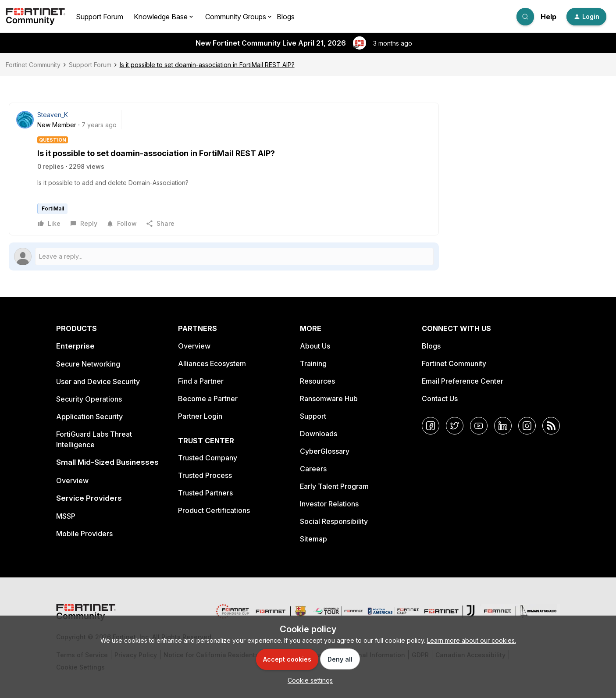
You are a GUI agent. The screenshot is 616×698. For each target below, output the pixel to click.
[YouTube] (479, 426)
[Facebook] (431, 426)
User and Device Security (98, 381)
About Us (315, 346)
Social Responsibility (334, 521)
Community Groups (236, 17)
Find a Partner (201, 381)
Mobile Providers (84, 534)
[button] (586, 17)
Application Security (89, 417)
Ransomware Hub (329, 399)
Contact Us (440, 399)
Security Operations (89, 399)
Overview (72, 481)
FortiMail (53, 208)
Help (548, 17)
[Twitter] (455, 426)
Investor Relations (329, 504)
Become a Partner (208, 399)
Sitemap (313, 539)
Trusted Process (205, 475)
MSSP (66, 516)
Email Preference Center (463, 381)
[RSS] (551, 426)
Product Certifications (214, 510)
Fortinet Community (33, 65)
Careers (313, 469)
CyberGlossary (325, 451)
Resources (317, 381)
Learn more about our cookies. (472, 640)
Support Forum (100, 17)
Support (313, 416)
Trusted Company (208, 458)
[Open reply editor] (224, 256)
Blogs (286, 17)
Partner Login (200, 416)
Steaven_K (53, 115)
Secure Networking (88, 364)
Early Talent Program (334, 486)
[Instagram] (527, 426)
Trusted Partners (205, 493)
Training (313, 363)
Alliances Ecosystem (212, 363)
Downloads (319, 434)
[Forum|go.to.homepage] (36, 17)
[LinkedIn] (503, 426)
